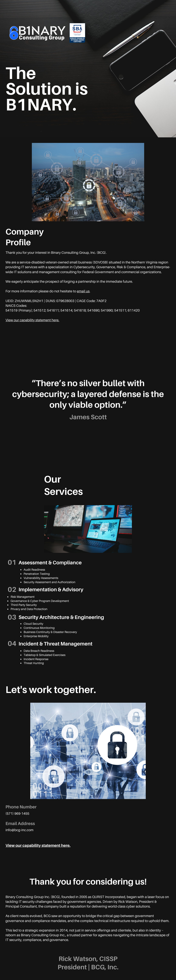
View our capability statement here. (32, 320)
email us (83, 291)
